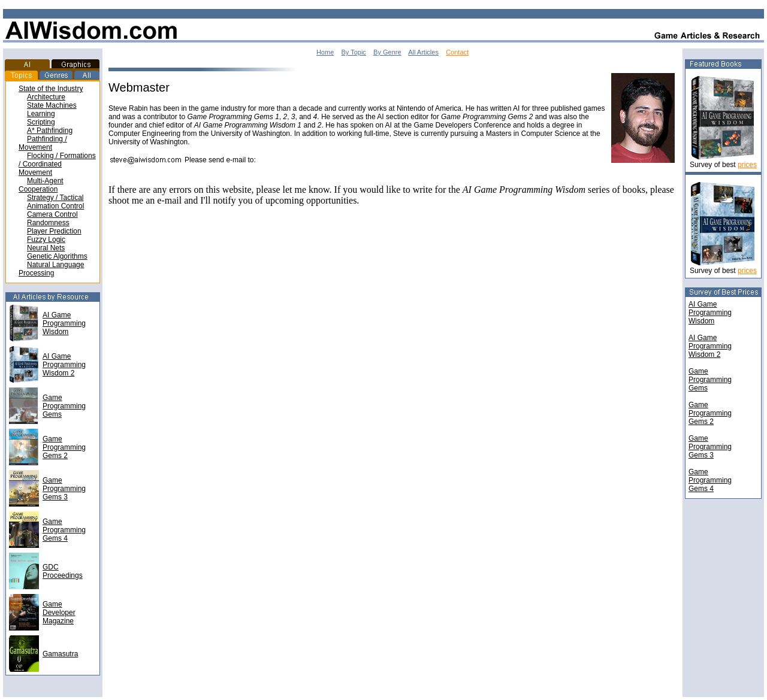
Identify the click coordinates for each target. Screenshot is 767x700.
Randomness (48, 223)
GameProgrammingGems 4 (710, 480)
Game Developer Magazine (59, 613)
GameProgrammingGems (710, 380)
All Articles (423, 52)
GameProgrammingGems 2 (710, 413)
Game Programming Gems (64, 406)
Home (325, 52)
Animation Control (55, 206)
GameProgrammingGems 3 (710, 447)
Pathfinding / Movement (43, 143)
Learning (41, 114)
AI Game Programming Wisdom (64, 323)
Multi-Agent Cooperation (41, 185)
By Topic (353, 52)
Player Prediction (54, 231)
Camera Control (52, 214)
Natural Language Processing (51, 269)
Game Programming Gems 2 (64, 447)
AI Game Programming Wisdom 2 (64, 365)
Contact (457, 52)
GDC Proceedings (63, 571)
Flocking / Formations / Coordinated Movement (57, 164)
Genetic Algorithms (57, 256)
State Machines (52, 105)
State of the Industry (51, 89)
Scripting (41, 122)
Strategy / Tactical (55, 198)
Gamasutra (60, 654)
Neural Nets (46, 248)
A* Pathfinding (50, 131)
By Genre (387, 52)
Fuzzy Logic (46, 240)
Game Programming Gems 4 (64, 530)
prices (747, 165)
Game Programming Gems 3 (64, 489)
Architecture (46, 97)
